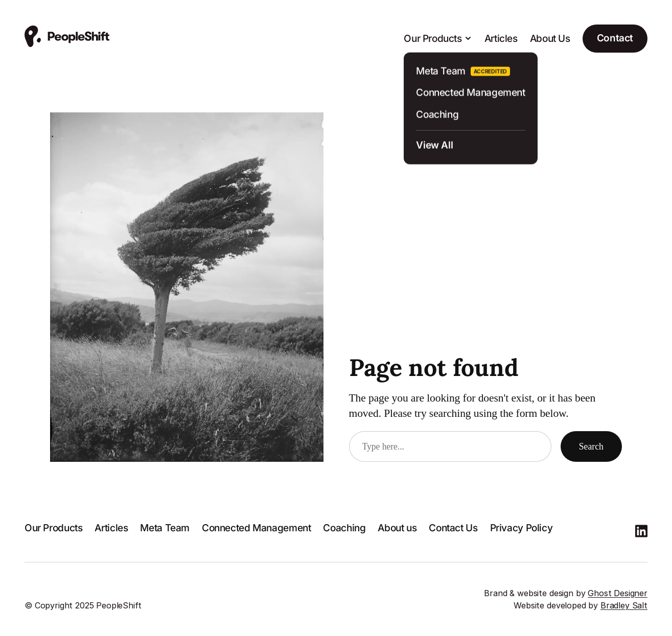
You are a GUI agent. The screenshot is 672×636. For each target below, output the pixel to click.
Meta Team (165, 528)
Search (591, 446)
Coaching (344, 528)
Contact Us (453, 528)
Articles (501, 39)
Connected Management (256, 528)
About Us (550, 39)
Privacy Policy (522, 528)
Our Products (53, 528)
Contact (615, 38)
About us (397, 528)
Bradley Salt (624, 605)
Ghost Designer (618, 593)
